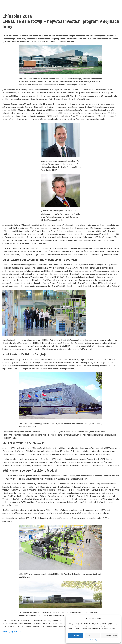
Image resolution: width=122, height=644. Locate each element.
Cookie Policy (93, 640)
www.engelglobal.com (11, 632)
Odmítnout (92, 635)
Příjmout (76, 635)
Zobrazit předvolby (110, 635)
